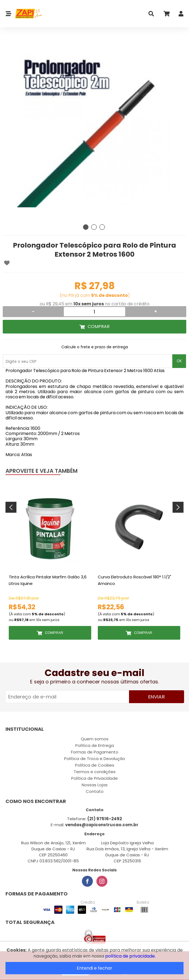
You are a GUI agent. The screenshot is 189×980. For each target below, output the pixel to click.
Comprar (99, 327)
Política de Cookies (95, 765)
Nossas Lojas (95, 785)
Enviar (157, 697)
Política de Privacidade (94, 778)
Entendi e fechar (94, 968)
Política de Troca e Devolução (95, 759)
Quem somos (95, 739)
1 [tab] (86, 227)
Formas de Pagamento (95, 752)
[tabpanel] (94, 130)
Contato (95, 791)
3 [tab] (102, 227)
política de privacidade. (130, 956)
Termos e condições (95, 772)
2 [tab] (94, 227)
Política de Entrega (95, 745)
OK (179, 361)
